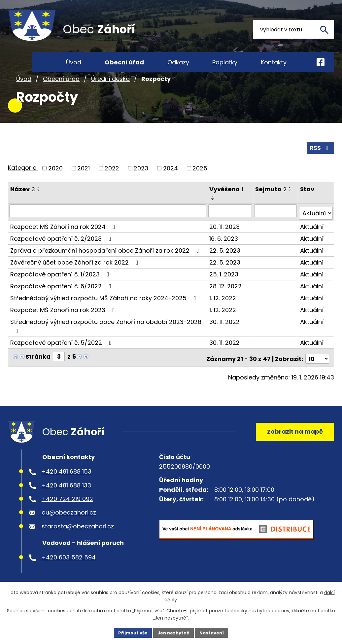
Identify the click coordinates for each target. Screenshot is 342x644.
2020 (55, 184)
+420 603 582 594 (69, 573)
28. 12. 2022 (226, 299)
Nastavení (215, 632)
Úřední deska (110, 95)
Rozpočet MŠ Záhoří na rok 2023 (64, 323)
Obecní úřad (61, 95)
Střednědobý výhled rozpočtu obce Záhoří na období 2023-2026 (106, 339)
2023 (141, 184)
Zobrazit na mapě (292, 445)
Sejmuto (272, 205)
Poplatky (225, 62)
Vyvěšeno (227, 205)
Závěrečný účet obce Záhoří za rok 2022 (76, 276)
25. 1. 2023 (225, 287)
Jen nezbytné (173, 632)
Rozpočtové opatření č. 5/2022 (62, 356)
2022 (112, 184)
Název (23, 205)
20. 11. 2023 (225, 240)
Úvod (24, 95)
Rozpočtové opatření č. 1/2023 (61, 287)
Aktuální (312, 240)
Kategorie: (23, 183)
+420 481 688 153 (67, 487)
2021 (84, 184)
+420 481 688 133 (66, 501)
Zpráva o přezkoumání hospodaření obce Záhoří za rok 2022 (106, 264)
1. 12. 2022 (224, 311)
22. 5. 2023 (226, 264)
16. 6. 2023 (225, 252)
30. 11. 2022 (225, 335)
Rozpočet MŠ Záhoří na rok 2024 (64, 240)
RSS (320, 164)
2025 (200, 184)
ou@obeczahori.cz (69, 528)
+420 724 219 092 (67, 515)
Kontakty (274, 62)
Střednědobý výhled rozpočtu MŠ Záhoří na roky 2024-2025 (104, 311)
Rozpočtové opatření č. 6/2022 (62, 299)
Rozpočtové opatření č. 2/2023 (62, 252)
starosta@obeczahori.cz (78, 542)
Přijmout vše (130, 632)
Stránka (38, 370)
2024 (171, 184)
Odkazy (178, 62)
